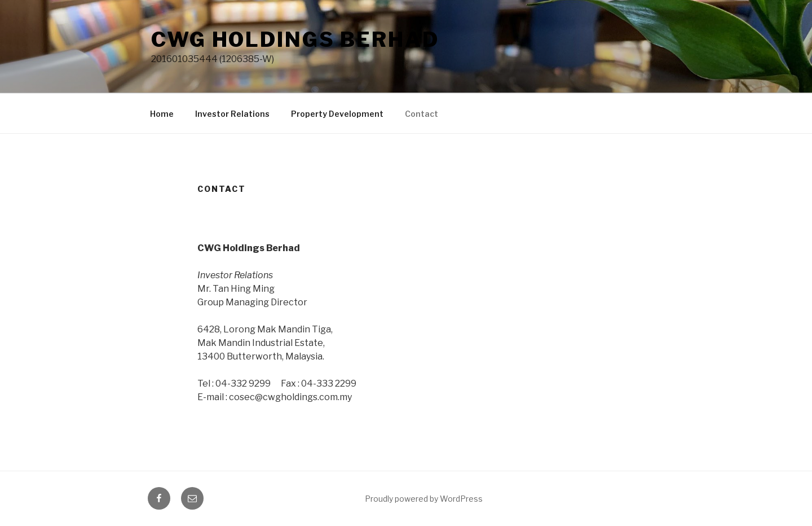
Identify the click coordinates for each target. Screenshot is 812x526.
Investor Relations (232, 114)
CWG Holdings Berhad (295, 40)
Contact (422, 114)
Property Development (337, 114)
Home (162, 114)
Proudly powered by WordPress (424, 499)
